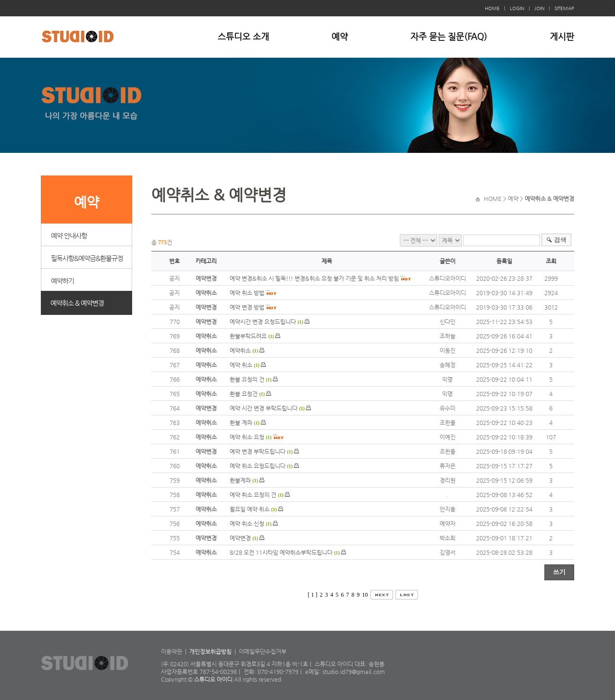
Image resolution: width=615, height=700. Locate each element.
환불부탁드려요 (248, 336)
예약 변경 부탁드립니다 (258, 451)
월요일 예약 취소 (250, 509)
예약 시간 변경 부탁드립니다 (264, 408)
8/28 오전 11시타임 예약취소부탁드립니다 (281, 552)
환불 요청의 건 (247, 379)
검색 (560, 240)
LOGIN (517, 8)
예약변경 (240, 538)
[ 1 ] (313, 595)
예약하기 (62, 281)
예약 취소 (241, 365)
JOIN (539, 8)
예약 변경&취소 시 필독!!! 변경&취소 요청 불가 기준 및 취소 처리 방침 (314, 278)
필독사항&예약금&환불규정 (87, 258)
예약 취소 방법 (247, 293)
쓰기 (559, 572)
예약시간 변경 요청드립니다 (263, 322)
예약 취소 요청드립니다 (258, 466)
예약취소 (240, 350)
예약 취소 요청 (247, 437)
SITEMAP (564, 8)
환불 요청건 (244, 394)
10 (365, 595)
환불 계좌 (241, 423)
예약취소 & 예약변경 (77, 303)
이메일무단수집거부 (263, 651)
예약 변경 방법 (247, 307)
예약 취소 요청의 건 (253, 495)
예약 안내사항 (69, 236)
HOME (492, 8)
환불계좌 (241, 480)
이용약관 (172, 651)
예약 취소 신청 (247, 524)
